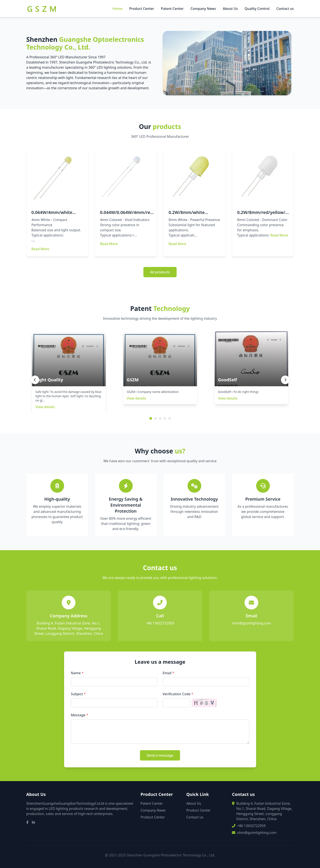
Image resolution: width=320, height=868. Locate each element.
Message (80, 715)
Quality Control (257, 9)
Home (117, 9)
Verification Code (178, 694)
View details (45, 407)
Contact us (285, 9)
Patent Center (172, 9)
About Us (230, 9)
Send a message (160, 755)
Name (77, 673)
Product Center (142, 9)
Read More (40, 249)
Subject (78, 694)
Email (169, 673)
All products (160, 272)
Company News (203, 9)
